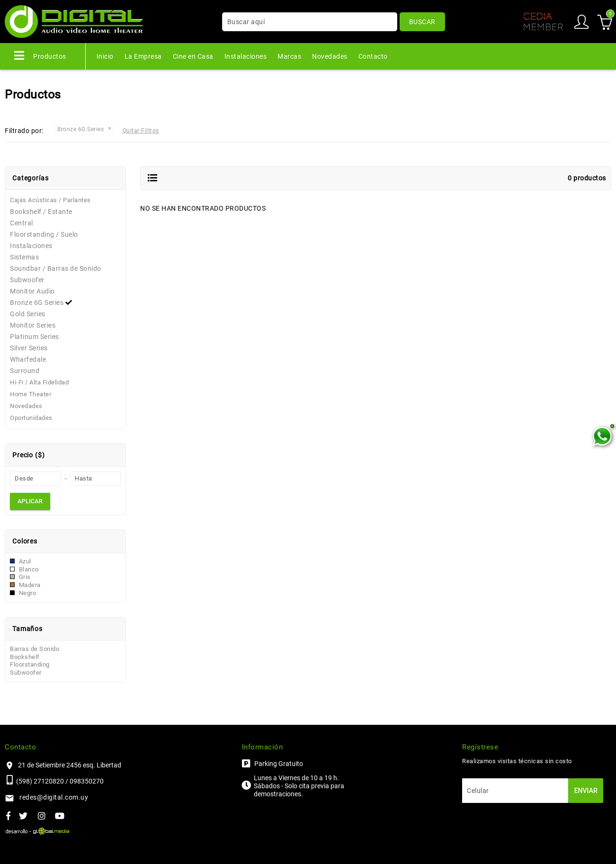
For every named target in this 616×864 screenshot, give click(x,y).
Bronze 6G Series (42, 303)
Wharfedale (28, 359)
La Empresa (143, 56)
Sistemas (24, 257)
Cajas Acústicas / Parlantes (50, 200)
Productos (40, 55)
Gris (20, 577)
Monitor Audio (32, 291)
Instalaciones (246, 56)
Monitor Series (33, 325)
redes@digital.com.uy (54, 797)
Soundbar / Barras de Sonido (56, 268)
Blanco (24, 569)
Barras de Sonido (35, 649)
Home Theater (31, 394)
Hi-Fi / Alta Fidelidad (39, 382)
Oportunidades (31, 418)
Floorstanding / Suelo (44, 234)
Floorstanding (30, 664)
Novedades (330, 56)
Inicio (105, 56)
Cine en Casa (193, 56)
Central (22, 223)
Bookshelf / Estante (41, 212)
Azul (21, 561)
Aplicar (30, 501)
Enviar (586, 791)
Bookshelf (25, 657)
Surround (25, 371)
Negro (23, 593)
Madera (25, 585)
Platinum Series (35, 337)
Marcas (289, 56)
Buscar (422, 22)
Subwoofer (27, 280)
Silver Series (29, 348)
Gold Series (28, 314)
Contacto (373, 56)
